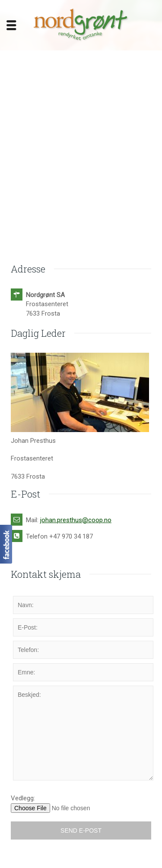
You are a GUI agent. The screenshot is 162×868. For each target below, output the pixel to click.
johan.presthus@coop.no (76, 520)
